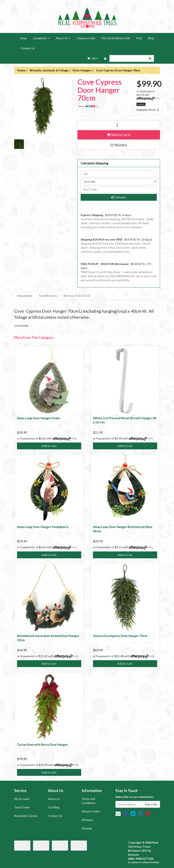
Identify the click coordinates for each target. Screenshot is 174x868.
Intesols (133, 855)
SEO (145, 851)
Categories (41, 38)
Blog (151, 38)
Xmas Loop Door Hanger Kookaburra (43, 527)
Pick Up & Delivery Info (116, 38)
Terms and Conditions (89, 801)
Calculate (119, 197)
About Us (63, 38)
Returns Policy (91, 811)
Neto (157, 862)
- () (93, 58)
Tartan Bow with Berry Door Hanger (42, 744)
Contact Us (28, 48)
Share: (88, 106)
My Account (22, 799)
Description (25, 296)
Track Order (22, 807)
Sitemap (87, 828)
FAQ (139, 38)
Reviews (77, 296)
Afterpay (87, 820)
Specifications (48, 296)
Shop (23, 38)
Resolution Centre (26, 816)
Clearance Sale (86, 38)
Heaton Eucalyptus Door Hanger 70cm (120, 636)
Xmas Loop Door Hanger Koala (38, 418)
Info (157, 98)
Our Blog (53, 807)
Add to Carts (119, 135)
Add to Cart (49, 446)
